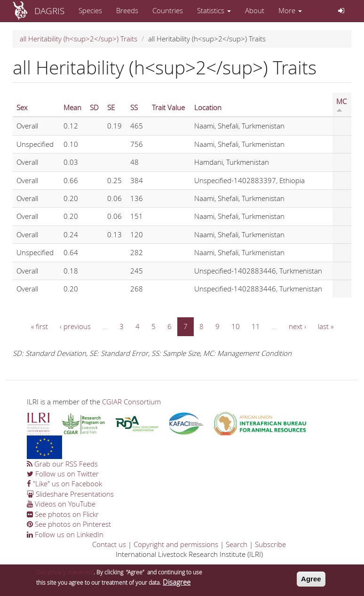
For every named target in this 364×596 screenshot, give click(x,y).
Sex (22, 107)
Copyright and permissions (176, 544)
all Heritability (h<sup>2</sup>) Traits (79, 39)
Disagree (177, 584)
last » (326, 326)
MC (341, 105)
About (255, 10)
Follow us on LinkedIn (65, 534)
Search (237, 544)
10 (236, 326)
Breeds (127, 10)
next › (297, 326)
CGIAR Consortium (131, 402)
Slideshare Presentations (70, 494)
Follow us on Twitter (63, 474)
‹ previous (75, 326)
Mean (72, 107)
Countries (168, 10)
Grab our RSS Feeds (62, 464)
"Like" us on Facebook (64, 483)
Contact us (109, 544)
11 (256, 326)
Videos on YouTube (61, 504)
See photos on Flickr (63, 514)
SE (111, 107)
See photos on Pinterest (69, 524)
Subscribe (270, 544)
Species (90, 10)
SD (94, 107)
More (290, 10)
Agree (311, 581)
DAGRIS (49, 11)
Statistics (214, 10)
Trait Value (168, 107)
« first (40, 326)
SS (134, 107)
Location (208, 107)
